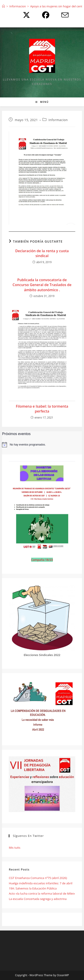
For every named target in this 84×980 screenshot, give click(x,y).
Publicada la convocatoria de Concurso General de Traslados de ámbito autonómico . (42, 285)
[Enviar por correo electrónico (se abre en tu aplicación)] (61, 15)
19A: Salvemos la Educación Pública (33, 888)
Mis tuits (14, 848)
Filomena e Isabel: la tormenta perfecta (42, 409)
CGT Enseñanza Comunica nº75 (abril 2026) (38, 878)
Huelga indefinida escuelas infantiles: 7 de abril (41, 883)
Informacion (58, 120)
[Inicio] (3, 6)
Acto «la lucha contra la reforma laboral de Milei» (42, 893)
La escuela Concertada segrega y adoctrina (38, 899)
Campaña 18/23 (42, 560)
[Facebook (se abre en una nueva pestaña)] (45, 15)
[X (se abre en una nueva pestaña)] (25, 15)
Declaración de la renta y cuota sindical (42, 253)
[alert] (42, 445)
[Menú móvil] (42, 102)
